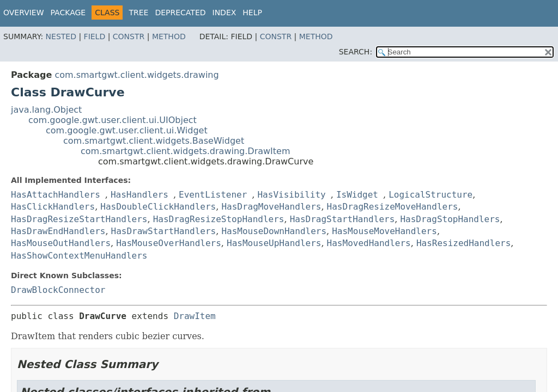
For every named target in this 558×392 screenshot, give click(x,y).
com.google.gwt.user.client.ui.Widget (127, 130)
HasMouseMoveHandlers (384, 231)
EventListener (213, 195)
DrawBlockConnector (58, 290)
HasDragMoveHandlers (271, 207)
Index (225, 13)
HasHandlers (139, 195)
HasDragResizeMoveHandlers (393, 207)
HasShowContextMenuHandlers (79, 256)
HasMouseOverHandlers (169, 243)
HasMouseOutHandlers (61, 243)
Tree (138, 13)
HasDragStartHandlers (342, 219)
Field (95, 36)
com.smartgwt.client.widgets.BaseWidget (154, 141)
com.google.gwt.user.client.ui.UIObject (113, 120)
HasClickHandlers (53, 207)
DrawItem (195, 316)
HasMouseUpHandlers (274, 243)
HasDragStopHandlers (450, 219)
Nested (61, 36)
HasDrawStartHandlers (164, 231)
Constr (129, 36)
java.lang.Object (46, 110)
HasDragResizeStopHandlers (219, 219)
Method (169, 36)
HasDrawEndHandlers (58, 231)
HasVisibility (291, 195)
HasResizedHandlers (463, 243)
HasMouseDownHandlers (274, 231)
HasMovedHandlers (369, 243)
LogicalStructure (430, 195)
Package (68, 13)
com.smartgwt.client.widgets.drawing (137, 75)
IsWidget (357, 195)
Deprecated (180, 13)
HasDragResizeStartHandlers (79, 219)
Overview (24, 13)
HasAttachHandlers (56, 195)
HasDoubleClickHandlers (158, 207)
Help (252, 13)
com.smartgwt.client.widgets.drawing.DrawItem (186, 151)
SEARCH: (356, 52)
